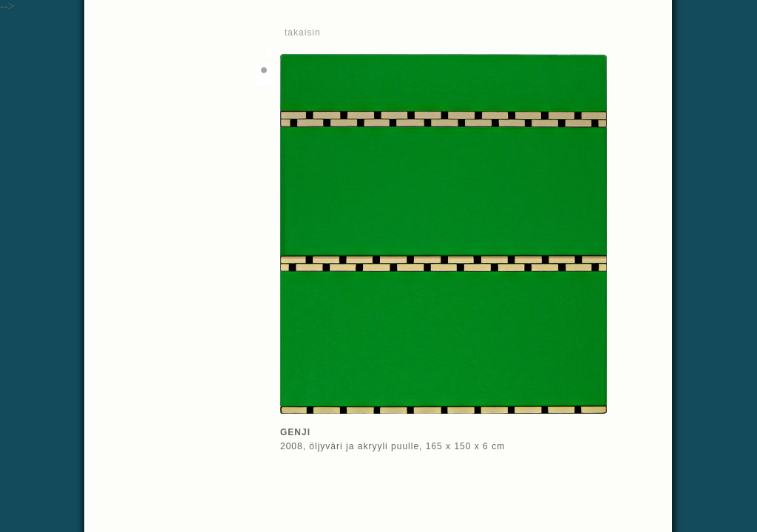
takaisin (303, 33)
